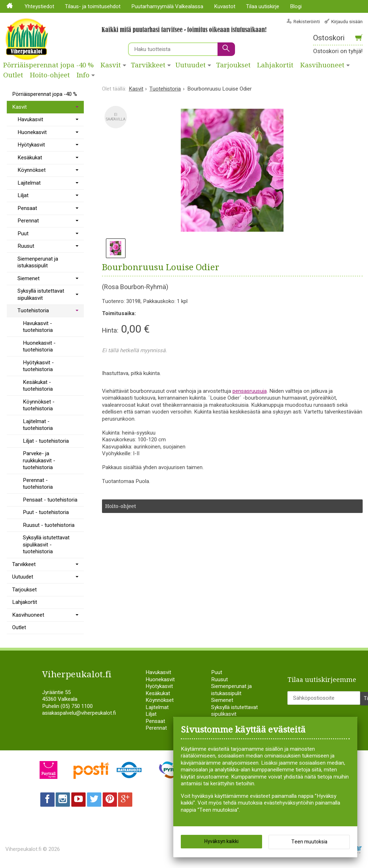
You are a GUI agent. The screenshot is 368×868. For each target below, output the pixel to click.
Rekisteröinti (307, 22)
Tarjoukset (233, 65)
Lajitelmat (29, 183)
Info (83, 75)
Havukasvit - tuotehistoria (38, 327)
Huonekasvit (32, 132)
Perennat (28, 221)
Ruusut (26, 246)
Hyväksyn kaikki (221, 843)
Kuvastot (225, 6)
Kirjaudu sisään (347, 22)
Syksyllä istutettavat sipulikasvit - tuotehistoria (46, 545)
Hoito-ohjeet (50, 75)
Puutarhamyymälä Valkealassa (167, 6)
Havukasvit (30, 119)
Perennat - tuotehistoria (38, 484)
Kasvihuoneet (28, 615)
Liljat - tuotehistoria (46, 441)
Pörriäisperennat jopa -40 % (48, 65)
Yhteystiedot (39, 6)
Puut (23, 233)
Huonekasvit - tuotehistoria (39, 346)
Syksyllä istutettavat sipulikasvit (41, 294)
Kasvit (111, 65)
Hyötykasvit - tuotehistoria (38, 366)
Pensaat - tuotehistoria (50, 500)
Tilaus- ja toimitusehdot (93, 6)
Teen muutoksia (309, 843)
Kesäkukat (30, 158)
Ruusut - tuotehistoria (49, 525)
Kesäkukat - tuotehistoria (38, 386)
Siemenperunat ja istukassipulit (38, 262)
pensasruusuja (250, 391)
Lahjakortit (275, 65)
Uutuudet (191, 65)
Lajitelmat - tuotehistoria (38, 425)
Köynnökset (32, 170)
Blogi (296, 6)
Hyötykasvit (31, 145)
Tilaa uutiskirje (263, 6)
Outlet (13, 75)
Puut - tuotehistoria (46, 512)
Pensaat (27, 208)
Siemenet (29, 278)
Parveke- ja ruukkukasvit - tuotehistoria (39, 460)
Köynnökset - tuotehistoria (39, 405)
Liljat (23, 195)
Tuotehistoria (33, 310)
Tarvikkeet (148, 65)
